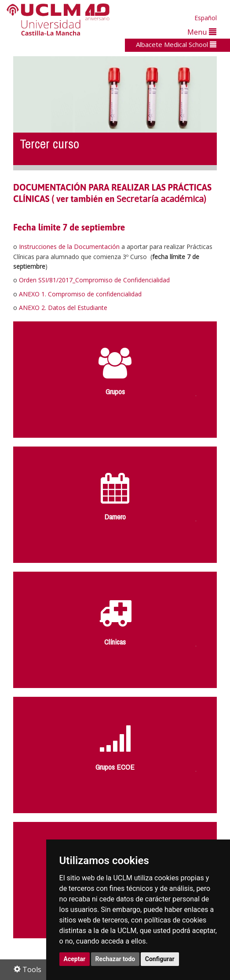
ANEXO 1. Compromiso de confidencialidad (80, 294)
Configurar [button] (160, 959)
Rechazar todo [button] (115, 959)
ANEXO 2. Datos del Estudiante (63, 308)
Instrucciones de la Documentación (69, 247)
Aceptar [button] (75, 959)
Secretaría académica (160, 199)
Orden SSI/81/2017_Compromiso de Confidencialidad (94, 280)
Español (206, 18)
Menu (202, 32)
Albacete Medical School (176, 44)
